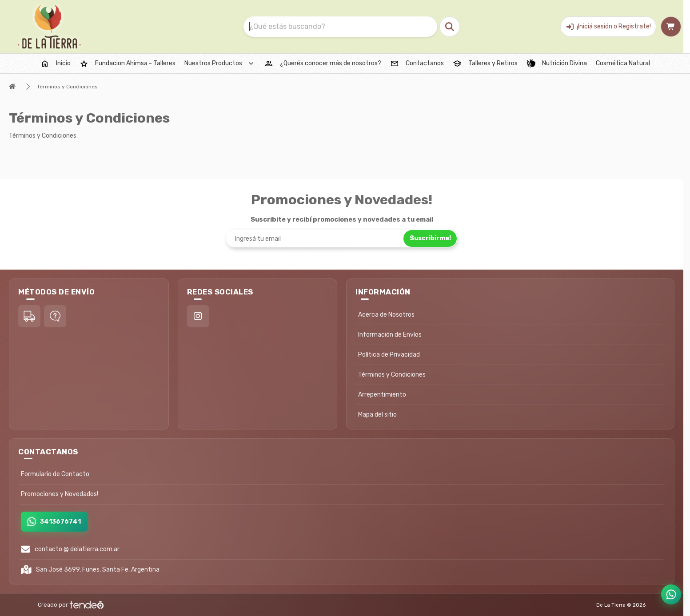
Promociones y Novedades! (60, 494)
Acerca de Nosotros (386, 315)
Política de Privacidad (389, 355)
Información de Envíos (390, 335)
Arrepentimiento (382, 395)
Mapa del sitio (377, 415)
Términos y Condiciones (67, 87)
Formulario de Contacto (55, 474)
